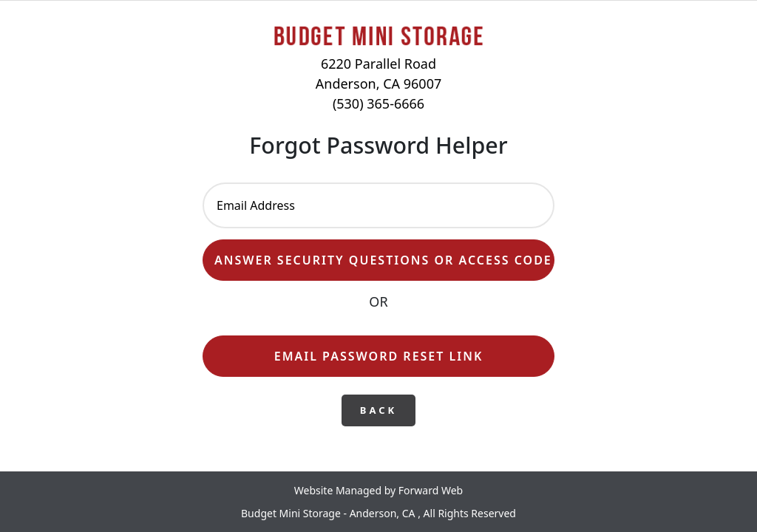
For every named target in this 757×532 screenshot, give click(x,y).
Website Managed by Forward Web (378, 490)
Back (378, 410)
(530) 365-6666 (378, 103)
